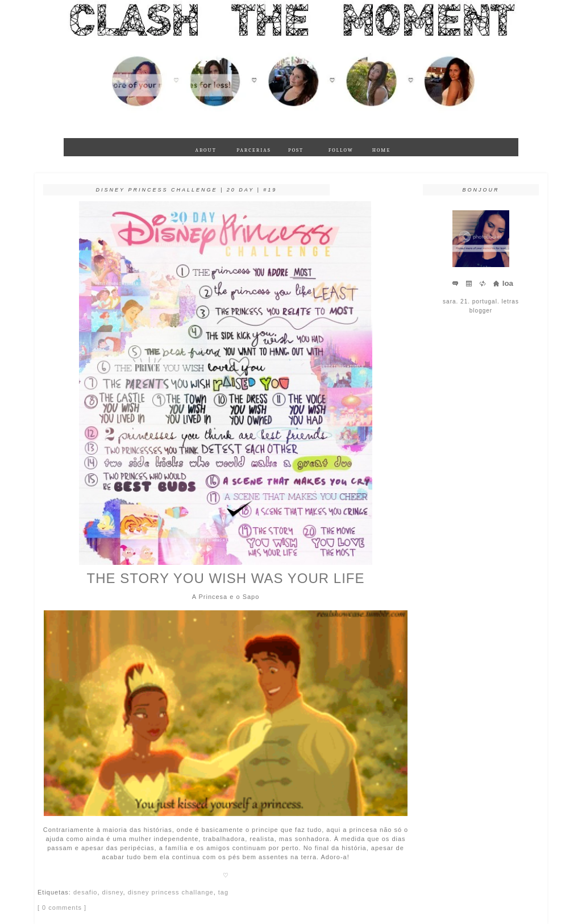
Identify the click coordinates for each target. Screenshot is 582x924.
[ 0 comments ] (62, 908)
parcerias (252, 150)
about (205, 150)
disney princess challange (171, 892)
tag (223, 892)
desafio (85, 892)
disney (113, 892)
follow (341, 150)
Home (382, 150)
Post (296, 150)
